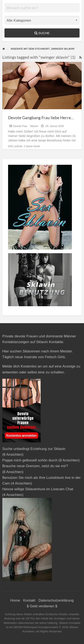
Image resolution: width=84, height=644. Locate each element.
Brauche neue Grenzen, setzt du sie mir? (35, 466)
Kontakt (29, 600)
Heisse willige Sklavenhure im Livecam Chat (38, 489)
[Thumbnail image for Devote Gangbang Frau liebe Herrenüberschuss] (42, 86)
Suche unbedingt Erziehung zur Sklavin (34, 449)
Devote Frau (20, 126)
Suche (42, 33)
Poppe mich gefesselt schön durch (30, 460)
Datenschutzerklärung (56, 600)
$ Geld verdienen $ (42, 606)
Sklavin (34, 126)
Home (15, 600)
